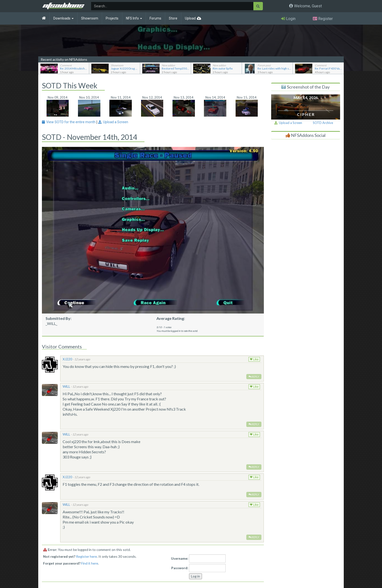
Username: (180, 558)
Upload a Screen (288, 123)
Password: (180, 568)
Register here (86, 556)
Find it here (90, 563)
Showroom (90, 18)
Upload (190, 18)
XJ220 (67, 359)
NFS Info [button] (134, 18)
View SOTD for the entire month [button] (69, 122)
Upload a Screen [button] (113, 122)
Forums (155, 18)
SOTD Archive (323, 123)
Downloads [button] (63, 18)
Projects (112, 18)
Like (254, 359)
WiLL (66, 386)
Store (173, 18)
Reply (254, 377)
